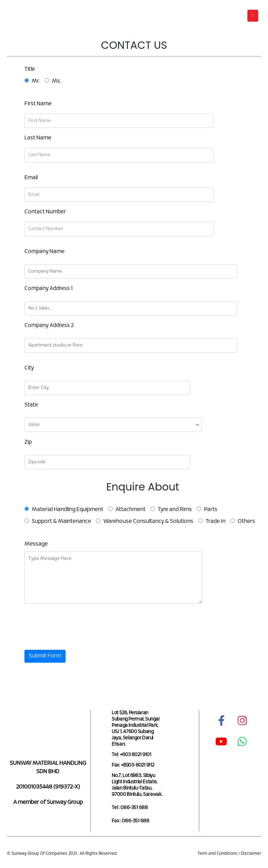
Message (36, 544)
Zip (28, 442)
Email (31, 178)
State (31, 405)
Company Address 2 (49, 325)
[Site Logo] (26, 16)
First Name (38, 104)
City (29, 368)
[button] (253, 16)
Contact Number (45, 212)
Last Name (38, 138)
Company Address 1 (49, 288)
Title (30, 69)
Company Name (44, 252)
